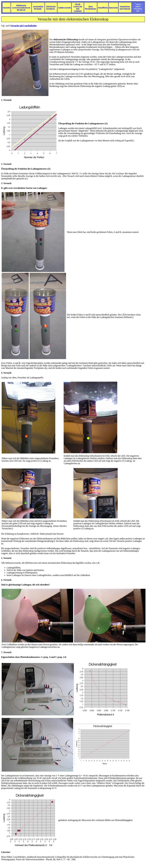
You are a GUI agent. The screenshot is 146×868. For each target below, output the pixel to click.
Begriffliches (103, 7)
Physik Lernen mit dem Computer (78, 7)
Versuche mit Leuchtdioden (23, 26)
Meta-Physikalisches (91, 7)
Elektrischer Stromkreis (51, 7)
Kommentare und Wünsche (125, 7)
